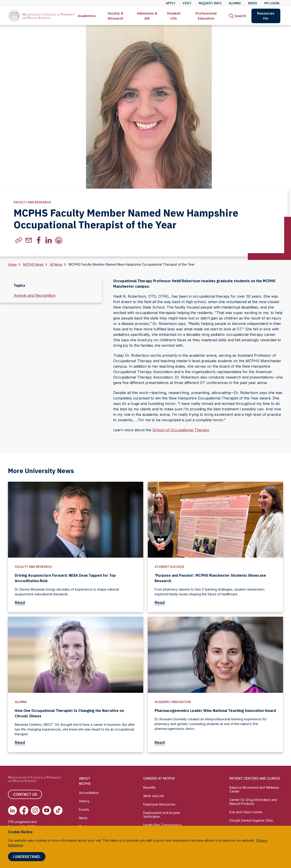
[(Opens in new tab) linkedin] (49, 240)
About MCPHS (85, 781)
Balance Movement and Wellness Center (254, 789)
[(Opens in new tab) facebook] (39, 240)
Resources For (266, 16)
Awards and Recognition (35, 295)
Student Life (174, 16)
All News (56, 264)
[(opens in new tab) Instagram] (35, 810)
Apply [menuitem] (171, 3)
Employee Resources (159, 804)
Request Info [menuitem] (210, 3)
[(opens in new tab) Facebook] (24, 810)
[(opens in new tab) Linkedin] (13, 810)
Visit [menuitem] (187, 3)
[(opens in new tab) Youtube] (47, 810)
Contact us (25, 794)
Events (84, 809)
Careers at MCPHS (159, 778)
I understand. (27, 857)
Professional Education (206, 16)
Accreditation (89, 793)
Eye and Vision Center (246, 812)
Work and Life (154, 796)
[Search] (237, 16)
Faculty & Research (115, 16)
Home (12, 264)
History (84, 801)
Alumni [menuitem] (235, 3)
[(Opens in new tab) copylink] (19, 240)
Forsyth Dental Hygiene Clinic (251, 820)
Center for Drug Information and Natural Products (253, 802)
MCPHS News (33, 264)
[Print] (59, 240)
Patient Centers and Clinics (255, 778)
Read (22, 602)
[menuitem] (87, 16)
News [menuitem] (253, 3)
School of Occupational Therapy (181, 430)
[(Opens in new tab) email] (29, 240)
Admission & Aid (147, 16)
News (83, 818)
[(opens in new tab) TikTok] (58, 810)
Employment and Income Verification (162, 815)
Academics (87, 16)
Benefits (149, 787)
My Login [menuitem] (272, 3)
